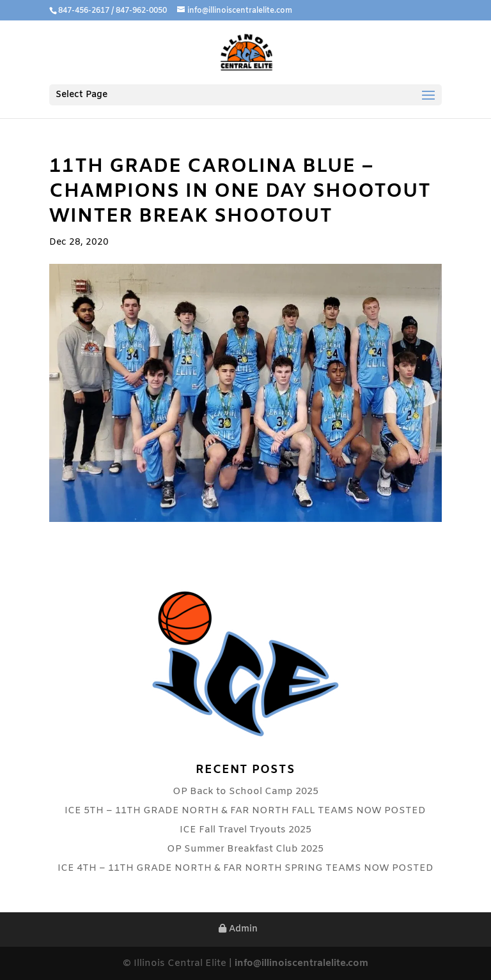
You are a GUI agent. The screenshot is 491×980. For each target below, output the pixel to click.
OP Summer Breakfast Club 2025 (245, 849)
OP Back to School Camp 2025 (245, 792)
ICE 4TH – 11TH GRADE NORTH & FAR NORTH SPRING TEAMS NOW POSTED (245, 868)
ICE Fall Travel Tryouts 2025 (245, 830)
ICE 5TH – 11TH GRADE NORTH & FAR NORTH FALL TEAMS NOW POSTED (245, 811)
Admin (238, 929)
